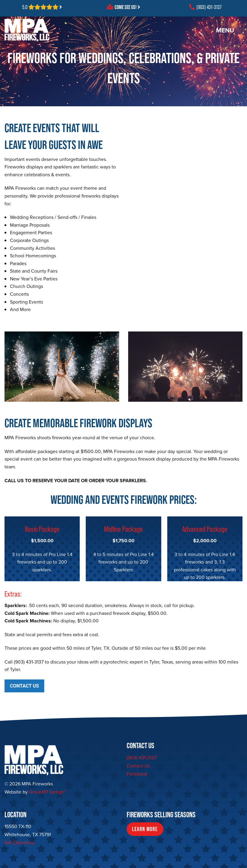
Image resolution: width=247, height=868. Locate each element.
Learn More (145, 829)
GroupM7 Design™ (48, 792)
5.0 (42, 7)
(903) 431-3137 (205, 7)
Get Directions (20, 843)
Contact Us (138, 766)
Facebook (137, 774)
